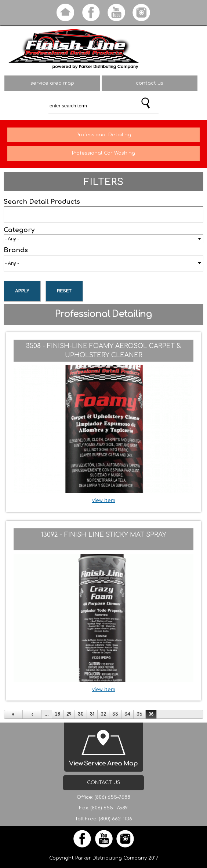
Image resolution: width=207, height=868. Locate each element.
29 (69, 714)
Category (19, 230)
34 (127, 714)
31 (92, 714)
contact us (150, 83)
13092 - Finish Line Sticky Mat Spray (103, 535)
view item (104, 501)
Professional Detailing (104, 135)
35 (139, 714)
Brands (16, 250)
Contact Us (104, 783)
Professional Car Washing (103, 153)
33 (115, 714)
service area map (52, 83)
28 (58, 714)
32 (103, 714)
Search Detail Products (42, 202)
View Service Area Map (103, 763)
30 (81, 714)
